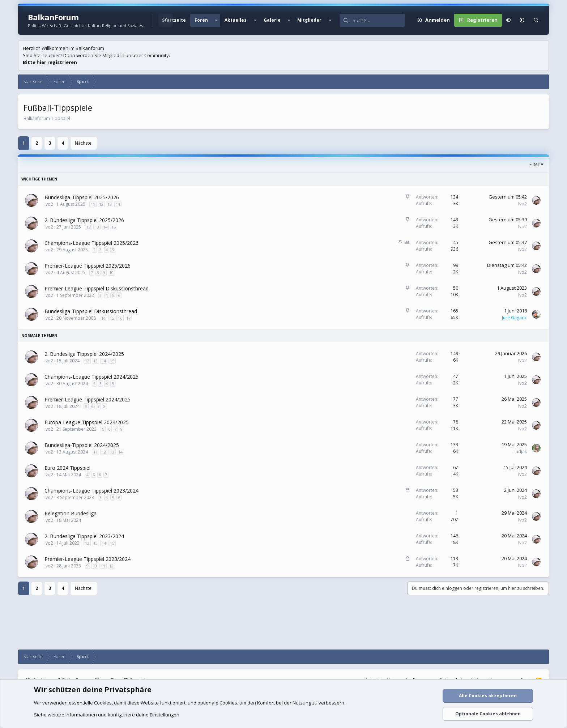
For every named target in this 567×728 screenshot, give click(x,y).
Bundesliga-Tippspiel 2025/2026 (82, 197)
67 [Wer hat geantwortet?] (456, 467)
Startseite (174, 20)
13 (110, 204)
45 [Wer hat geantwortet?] (456, 242)
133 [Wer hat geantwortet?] (454, 445)
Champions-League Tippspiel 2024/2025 (91, 377)
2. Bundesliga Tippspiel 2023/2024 (84, 536)
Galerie (272, 20)
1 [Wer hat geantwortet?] (457, 513)
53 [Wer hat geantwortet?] (456, 490)
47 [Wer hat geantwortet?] (456, 376)
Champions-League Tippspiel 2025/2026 (91, 243)
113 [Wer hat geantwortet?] (454, 559)
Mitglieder (309, 20)
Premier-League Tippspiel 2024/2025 (88, 399)
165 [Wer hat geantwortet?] (454, 311)
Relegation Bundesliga (71, 513)
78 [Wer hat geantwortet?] (456, 422)
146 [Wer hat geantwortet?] (454, 536)
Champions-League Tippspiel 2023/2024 (91, 491)
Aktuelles (236, 20)
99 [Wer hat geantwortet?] (456, 265)
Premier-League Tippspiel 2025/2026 (88, 266)
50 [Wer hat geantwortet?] (456, 288)
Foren (201, 20)
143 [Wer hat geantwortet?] (454, 220)
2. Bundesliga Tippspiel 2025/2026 (84, 220)
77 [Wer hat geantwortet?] (456, 399)
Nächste (83, 143)
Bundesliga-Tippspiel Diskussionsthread (91, 311)
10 (111, 273)
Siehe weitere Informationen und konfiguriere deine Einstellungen (107, 715)
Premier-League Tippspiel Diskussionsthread (97, 288)
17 (128, 318)
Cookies (103, 703)
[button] (216, 20)
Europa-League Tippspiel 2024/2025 (87, 422)
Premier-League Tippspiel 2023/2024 (88, 559)
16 (120, 318)
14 (118, 204)
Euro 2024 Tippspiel (67, 468)
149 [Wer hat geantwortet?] (454, 354)
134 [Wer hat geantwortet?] (454, 197)
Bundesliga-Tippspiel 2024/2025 (82, 445)
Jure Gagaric (514, 318)
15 (114, 227)
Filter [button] (534, 164)
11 (93, 204)
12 (101, 204)
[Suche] (379, 20)
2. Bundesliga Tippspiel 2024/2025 (84, 354)
